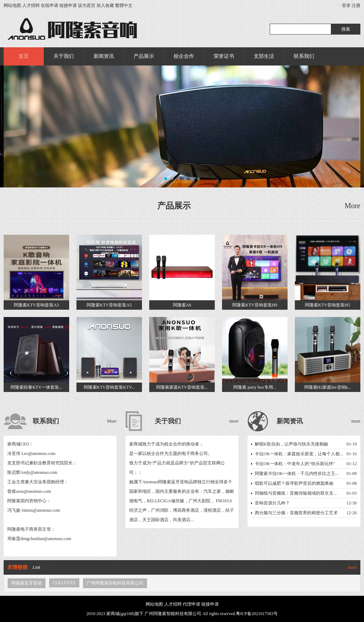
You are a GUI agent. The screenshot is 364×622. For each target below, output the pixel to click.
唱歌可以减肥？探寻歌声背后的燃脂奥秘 (294, 483)
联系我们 (304, 56)
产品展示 (144, 56)
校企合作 (184, 56)
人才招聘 (31, 5)
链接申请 (68, 5)
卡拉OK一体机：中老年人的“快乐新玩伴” (295, 464)
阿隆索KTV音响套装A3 (36, 305)
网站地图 (12, 5)
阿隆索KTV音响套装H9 (255, 305)
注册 (356, 5)
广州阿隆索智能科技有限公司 (115, 583)
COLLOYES (64, 583)
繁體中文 (124, 5)
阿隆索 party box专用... (255, 387)
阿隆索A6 (182, 305)
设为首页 (87, 5)
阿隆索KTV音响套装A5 (109, 305)
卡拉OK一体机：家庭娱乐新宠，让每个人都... (299, 454)
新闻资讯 (104, 56)
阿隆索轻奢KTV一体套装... (36, 387)
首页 (24, 56)
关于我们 (64, 56)
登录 (346, 5)
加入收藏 (105, 5)
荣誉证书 (224, 56)
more (234, 421)
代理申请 (191, 604)
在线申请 (50, 5)
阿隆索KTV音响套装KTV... (109, 387)
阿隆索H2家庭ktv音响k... (328, 387)
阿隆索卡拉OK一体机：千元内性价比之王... (297, 474)
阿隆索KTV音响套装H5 (327, 305)
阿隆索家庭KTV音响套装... (182, 387)
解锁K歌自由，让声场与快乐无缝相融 (291, 444)
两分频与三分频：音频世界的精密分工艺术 (296, 513)
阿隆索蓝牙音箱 (27, 583)
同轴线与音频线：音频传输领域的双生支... (296, 493)
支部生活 (264, 56)
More (353, 206)
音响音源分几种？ (272, 503)
